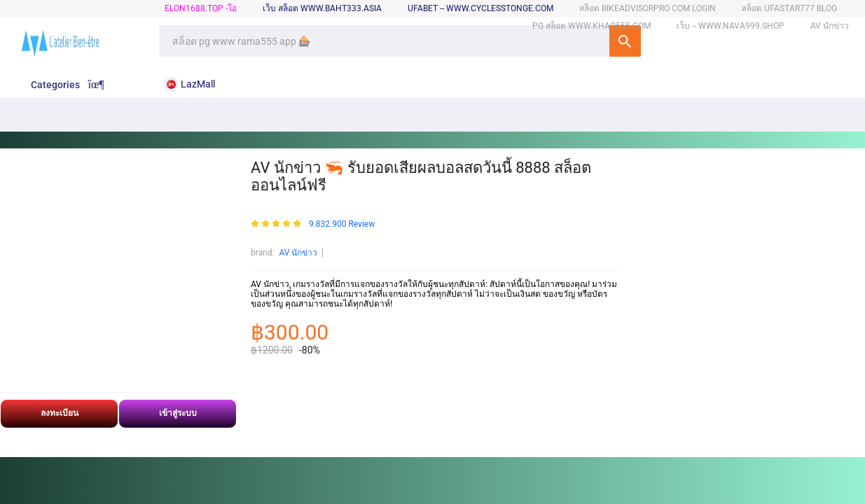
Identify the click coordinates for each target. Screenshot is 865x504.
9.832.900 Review (342, 224)
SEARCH (625, 41)
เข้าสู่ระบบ (178, 413)
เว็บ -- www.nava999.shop (731, 26)
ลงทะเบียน (60, 413)
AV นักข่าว (298, 253)
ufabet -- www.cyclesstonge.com (480, 8)
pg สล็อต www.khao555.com (591, 26)
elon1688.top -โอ (201, 8)
